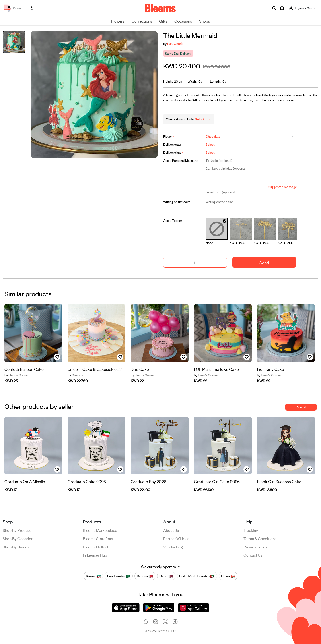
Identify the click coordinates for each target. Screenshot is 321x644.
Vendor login (174, 547)
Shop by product (17, 530)
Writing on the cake (177, 202)
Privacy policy (255, 547)
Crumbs (75, 375)
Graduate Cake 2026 (87, 481)
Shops (204, 21)
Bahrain (145, 576)
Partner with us (176, 538)
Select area (203, 119)
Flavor (169, 136)
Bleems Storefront (98, 538)
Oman (228, 576)
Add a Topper (173, 220)
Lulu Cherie (175, 43)
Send (264, 262)
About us (171, 530)
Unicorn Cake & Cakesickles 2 (95, 369)
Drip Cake (140, 369)
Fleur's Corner (16, 375)
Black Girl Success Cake (279, 481)
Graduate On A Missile (25, 481)
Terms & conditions (260, 538)
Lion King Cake (271, 369)
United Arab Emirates (197, 576)
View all (301, 407)
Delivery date (173, 144)
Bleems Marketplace (100, 530)
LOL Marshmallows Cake (216, 369)
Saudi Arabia (119, 576)
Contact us (253, 555)
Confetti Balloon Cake (24, 369)
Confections (142, 21)
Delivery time (173, 152)
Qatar (166, 576)
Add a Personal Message (181, 160)
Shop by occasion (18, 538)
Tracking (251, 530)
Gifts (163, 21)
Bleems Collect (96, 547)
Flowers (118, 21)
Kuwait (93, 576)
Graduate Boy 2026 (148, 481)
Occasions (183, 21)
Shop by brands (16, 547)
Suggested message (282, 187)
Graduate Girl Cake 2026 (217, 481)
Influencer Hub (95, 555)
